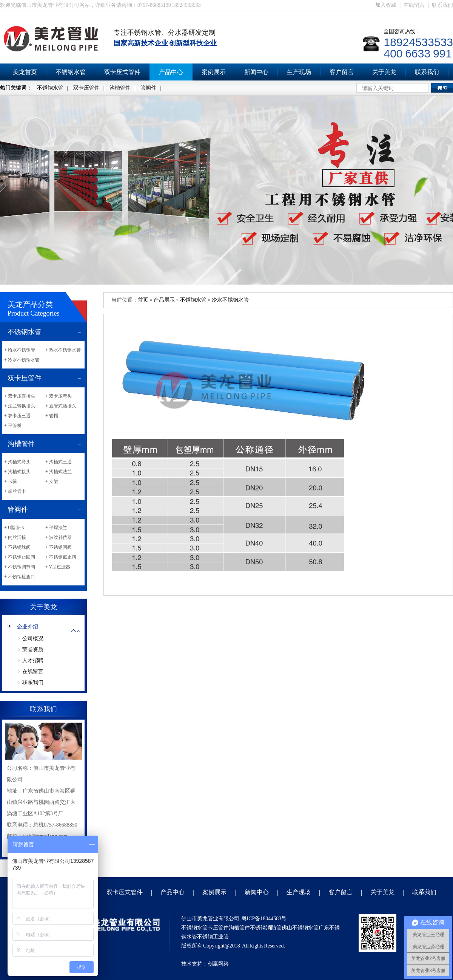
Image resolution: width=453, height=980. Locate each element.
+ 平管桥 (13, 426)
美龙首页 (25, 72)
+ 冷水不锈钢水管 (22, 360)
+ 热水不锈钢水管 (63, 350)
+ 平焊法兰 (56, 528)
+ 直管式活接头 (61, 406)
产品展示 (164, 300)
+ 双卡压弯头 (59, 396)
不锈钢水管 (71, 72)
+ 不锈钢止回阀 (20, 557)
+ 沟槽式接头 (17, 472)
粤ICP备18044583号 (264, 919)
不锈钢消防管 (266, 928)
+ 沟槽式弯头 (17, 462)
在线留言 (414, 5)
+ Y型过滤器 (58, 567)
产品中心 (171, 72)
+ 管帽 (52, 416)
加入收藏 (386, 5)
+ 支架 (52, 481)
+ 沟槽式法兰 (59, 472)
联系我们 (442, 5)
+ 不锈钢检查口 (20, 577)
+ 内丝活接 (15, 537)
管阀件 (148, 88)
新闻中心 (256, 72)
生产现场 (299, 72)
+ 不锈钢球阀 (17, 547)
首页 (143, 300)
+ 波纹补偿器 (59, 537)
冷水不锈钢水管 (230, 300)
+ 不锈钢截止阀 (61, 557)
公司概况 (33, 639)
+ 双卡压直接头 (20, 396)
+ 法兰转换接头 (20, 406)
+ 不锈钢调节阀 (20, 567)
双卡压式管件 (122, 72)
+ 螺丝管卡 (15, 491)
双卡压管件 (86, 88)
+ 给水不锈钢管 (20, 350)
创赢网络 (218, 964)
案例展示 (214, 72)
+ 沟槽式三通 (59, 462)
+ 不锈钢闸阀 (59, 547)
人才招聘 (33, 660)
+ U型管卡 (14, 528)
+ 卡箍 (11, 481)
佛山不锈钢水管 (300, 928)
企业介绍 (28, 627)
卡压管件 (218, 928)
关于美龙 (384, 72)
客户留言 (342, 72)
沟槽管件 (120, 88)
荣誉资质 (33, 649)
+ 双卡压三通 (17, 416)
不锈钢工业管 (213, 937)
